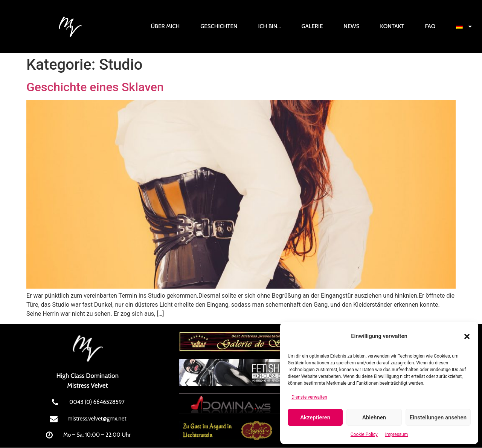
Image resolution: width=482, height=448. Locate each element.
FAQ (430, 26)
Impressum (397, 434)
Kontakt (392, 26)
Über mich (165, 26)
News (351, 26)
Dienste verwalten (309, 397)
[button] (467, 336)
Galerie (312, 26)
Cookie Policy (364, 434)
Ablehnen (374, 417)
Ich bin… (269, 26)
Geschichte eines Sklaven (95, 87)
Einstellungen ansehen (438, 417)
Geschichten (219, 26)
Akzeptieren (315, 417)
